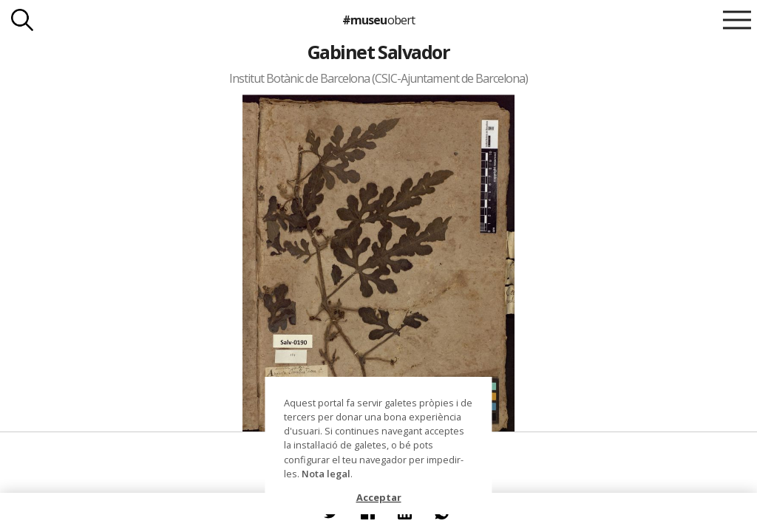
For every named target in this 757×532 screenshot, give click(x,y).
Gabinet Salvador (379, 52)
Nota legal (326, 474)
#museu (378, 20)
